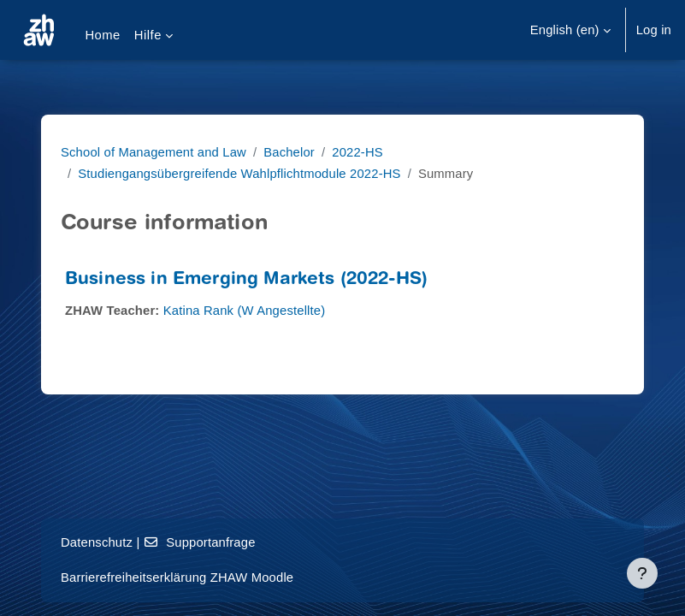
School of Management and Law (154, 152)
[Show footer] (642, 573)
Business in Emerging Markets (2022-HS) (246, 280)
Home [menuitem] (102, 35)
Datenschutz (97, 542)
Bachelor (289, 152)
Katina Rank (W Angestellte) (245, 311)
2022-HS (357, 152)
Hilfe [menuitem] (148, 35)
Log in (654, 30)
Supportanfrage (200, 542)
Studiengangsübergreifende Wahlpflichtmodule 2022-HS (239, 174)
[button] (570, 30)
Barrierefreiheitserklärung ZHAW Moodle (177, 577)
